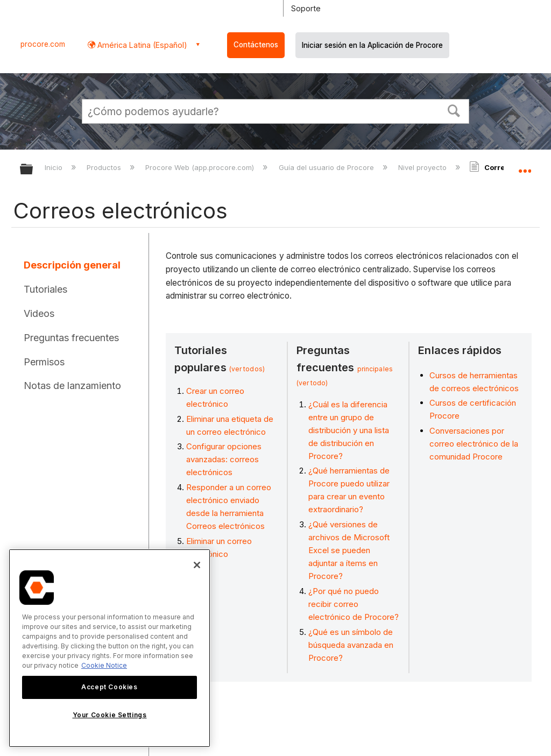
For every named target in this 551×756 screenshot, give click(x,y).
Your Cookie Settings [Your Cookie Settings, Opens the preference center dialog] (110, 715)
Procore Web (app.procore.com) (201, 167)
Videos (39, 313)
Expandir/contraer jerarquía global (33, 170)
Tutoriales (45, 289)
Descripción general (72, 265)
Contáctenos (256, 45)
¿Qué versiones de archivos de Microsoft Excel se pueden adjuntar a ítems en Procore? (349, 550)
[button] (454, 110)
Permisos (44, 362)
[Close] (197, 565)
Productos (105, 167)
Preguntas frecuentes (71, 338)
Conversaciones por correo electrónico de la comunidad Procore (474, 444)
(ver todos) (247, 369)
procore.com (43, 44)
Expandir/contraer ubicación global (525, 166)
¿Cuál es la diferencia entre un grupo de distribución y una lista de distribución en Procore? (349, 430)
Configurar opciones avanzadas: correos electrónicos (224, 459)
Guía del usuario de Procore (327, 167)
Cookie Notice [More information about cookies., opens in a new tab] (104, 665)
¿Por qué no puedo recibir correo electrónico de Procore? (354, 604)
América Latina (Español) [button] (141, 45)
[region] (110, 648)
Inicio (55, 167)
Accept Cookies (109, 687)
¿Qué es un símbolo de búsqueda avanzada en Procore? (351, 645)
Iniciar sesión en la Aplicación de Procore (372, 45)
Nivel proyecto (423, 167)
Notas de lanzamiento (72, 386)
